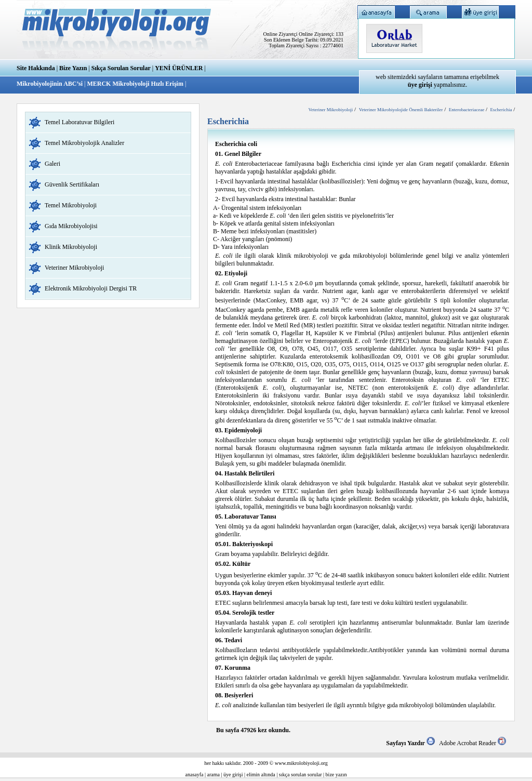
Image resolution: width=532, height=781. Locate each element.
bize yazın (336, 775)
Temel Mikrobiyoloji (71, 205)
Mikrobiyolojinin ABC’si (50, 84)
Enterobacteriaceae (467, 110)
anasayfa (195, 775)
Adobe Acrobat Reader (473, 743)
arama (214, 775)
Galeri (52, 164)
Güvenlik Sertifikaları (72, 184)
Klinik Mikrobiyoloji (71, 247)
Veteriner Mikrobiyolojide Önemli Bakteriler (401, 110)
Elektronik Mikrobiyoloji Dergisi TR (91, 288)
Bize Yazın (73, 68)
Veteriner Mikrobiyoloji (74, 268)
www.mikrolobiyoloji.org (301, 763)
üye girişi (233, 775)
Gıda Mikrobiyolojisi (71, 226)
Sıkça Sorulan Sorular (121, 68)
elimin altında (261, 775)
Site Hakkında (36, 68)
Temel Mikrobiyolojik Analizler (84, 143)
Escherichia (501, 110)
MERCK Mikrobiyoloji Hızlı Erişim (135, 84)
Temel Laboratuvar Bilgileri (79, 122)
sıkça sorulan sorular (301, 775)
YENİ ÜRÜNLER (179, 68)
